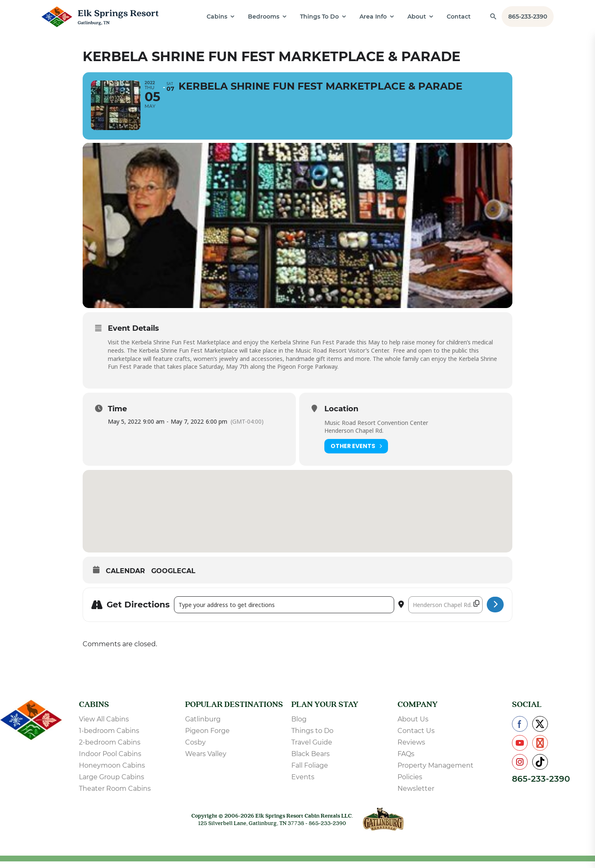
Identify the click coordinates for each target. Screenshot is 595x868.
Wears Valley (206, 760)
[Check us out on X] (540, 730)
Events (303, 784)
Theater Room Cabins (115, 795)
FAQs (406, 760)
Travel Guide (312, 749)
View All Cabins (104, 726)
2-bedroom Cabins (110, 749)
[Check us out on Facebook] (520, 730)
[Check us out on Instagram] (520, 768)
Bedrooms (264, 17)
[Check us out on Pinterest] (540, 749)
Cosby (195, 749)
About (417, 17)
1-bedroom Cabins (109, 737)
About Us (413, 726)
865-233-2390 (528, 17)
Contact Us (416, 737)
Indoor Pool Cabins (110, 760)
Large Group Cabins (112, 784)
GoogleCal (173, 577)
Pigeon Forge (207, 737)
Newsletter (416, 795)
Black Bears (311, 760)
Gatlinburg (203, 726)
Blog (299, 726)
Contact (459, 17)
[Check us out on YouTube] (520, 749)
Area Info (373, 17)
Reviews (411, 749)
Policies (410, 784)
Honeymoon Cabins (112, 772)
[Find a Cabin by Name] (493, 17)
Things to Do (312, 737)
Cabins (217, 17)
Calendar (125, 577)
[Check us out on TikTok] (540, 768)
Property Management (436, 772)
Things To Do (319, 17)
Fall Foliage (310, 772)
